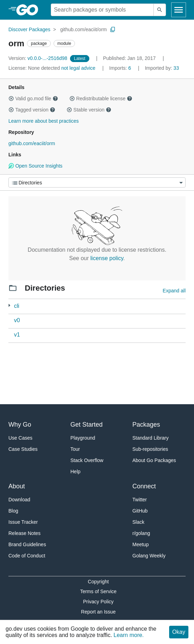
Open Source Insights (35, 166)
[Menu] (97, 182)
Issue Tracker (23, 522)
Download (19, 500)
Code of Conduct (27, 556)
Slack (138, 522)
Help (75, 472)
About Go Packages (154, 460)
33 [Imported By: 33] (162, 68)
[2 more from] (9, 306)
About (17, 486)
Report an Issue (98, 612)
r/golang (141, 533)
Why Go (20, 425)
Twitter (140, 500)
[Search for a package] (102, 10)
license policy (107, 258)
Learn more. (129, 635)
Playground (83, 438)
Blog (13, 511)
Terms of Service (98, 591)
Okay (179, 632)
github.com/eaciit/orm (84, 29)
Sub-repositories (150, 449)
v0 (17, 320)
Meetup (141, 544)
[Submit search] (160, 10)
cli (17, 306)
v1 (17, 335)
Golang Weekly (149, 556)
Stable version (89, 110)
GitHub (140, 511)
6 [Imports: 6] (121, 68)
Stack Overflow (87, 460)
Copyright (98, 582)
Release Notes (25, 533)
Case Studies (23, 449)
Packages (146, 425)
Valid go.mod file (33, 99)
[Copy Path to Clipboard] (113, 29)
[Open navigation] (179, 10)
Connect (144, 486)
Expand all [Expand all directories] (174, 291)
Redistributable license (101, 99)
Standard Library (151, 438)
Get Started (86, 425)
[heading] (30, 10)
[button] (11, 99)
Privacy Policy (98, 602)
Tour (75, 449)
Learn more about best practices (44, 121)
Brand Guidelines (27, 544)
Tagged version (32, 110)
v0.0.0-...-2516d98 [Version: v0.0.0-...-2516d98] (39, 58)
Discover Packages (29, 29)
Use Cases (20, 438)
